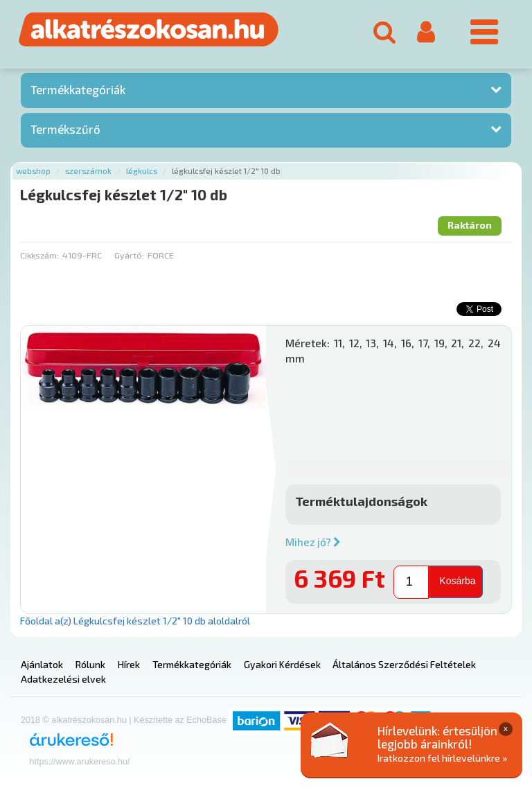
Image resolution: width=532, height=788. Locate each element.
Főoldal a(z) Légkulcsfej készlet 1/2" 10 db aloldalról (135, 621)
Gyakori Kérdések (282, 664)
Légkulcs (142, 171)
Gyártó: (129, 255)
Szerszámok (88, 171)
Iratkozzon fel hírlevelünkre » (442, 758)
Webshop (33, 171)
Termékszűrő (65, 129)
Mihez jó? (313, 542)
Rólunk (90, 664)
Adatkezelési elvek (63, 679)
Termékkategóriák (78, 89)
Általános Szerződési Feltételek (404, 664)
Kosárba (457, 581)
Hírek (129, 664)
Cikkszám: (39, 255)
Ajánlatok (42, 664)
